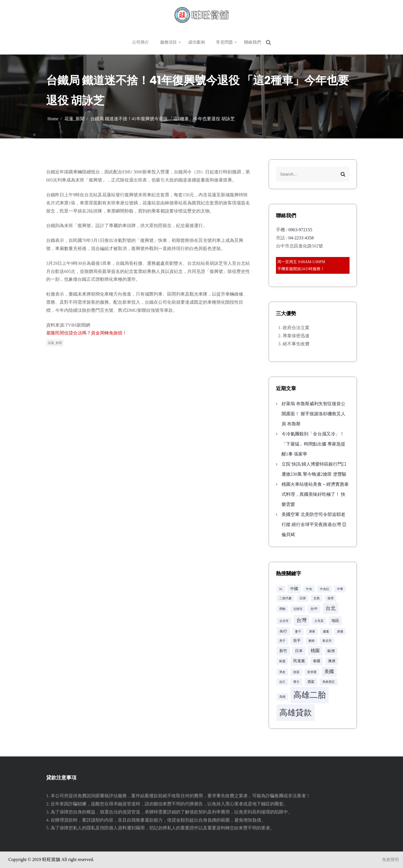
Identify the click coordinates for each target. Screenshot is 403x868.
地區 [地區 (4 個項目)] (335, 621)
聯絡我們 (252, 42)
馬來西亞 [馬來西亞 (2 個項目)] (329, 682)
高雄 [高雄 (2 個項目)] (282, 697)
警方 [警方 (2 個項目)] (296, 682)
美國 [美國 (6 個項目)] (329, 672)
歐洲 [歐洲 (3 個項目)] (331, 651)
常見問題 (224, 42)
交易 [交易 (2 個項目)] (317, 598)
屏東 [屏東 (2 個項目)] (312, 632)
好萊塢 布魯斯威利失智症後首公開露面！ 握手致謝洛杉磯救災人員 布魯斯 (313, 414)
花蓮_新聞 (55, 343)
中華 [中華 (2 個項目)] (340, 589)
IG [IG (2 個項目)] (281, 589)
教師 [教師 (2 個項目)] (311, 641)
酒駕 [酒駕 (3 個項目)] (311, 682)
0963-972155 (300, 230)
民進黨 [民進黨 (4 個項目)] (299, 661)
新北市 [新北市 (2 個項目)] (327, 641)
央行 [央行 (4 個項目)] (283, 631)
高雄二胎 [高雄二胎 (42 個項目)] (310, 695)
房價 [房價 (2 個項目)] (340, 632)
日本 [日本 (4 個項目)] (299, 651)
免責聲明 (390, 860)
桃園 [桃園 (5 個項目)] (315, 651)
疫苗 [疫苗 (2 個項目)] (296, 672)
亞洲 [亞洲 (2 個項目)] (303, 598)
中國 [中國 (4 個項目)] (294, 589)
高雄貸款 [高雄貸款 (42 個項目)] (296, 713)
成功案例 (196, 42)
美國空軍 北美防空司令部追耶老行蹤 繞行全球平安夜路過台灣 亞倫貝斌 (314, 524)
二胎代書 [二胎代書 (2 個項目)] (285, 598)
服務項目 (168, 42)
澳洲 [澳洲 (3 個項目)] (332, 661)
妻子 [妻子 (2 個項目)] (298, 632)
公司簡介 (140, 42)
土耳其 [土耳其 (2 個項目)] (319, 621)
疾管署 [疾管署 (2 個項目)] (312, 672)
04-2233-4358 (301, 238)
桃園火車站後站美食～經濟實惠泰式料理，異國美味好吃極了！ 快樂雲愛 (315, 494)
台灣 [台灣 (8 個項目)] (301, 620)
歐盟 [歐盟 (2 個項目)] (282, 661)
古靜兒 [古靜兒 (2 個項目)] (298, 609)
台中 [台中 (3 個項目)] (314, 609)
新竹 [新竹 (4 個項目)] (283, 651)
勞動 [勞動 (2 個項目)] (282, 609)
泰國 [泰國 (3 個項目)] (317, 661)
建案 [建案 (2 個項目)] (326, 632)
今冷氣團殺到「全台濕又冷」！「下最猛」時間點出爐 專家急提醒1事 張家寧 (313, 444)
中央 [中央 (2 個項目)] (309, 589)
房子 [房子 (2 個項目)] (282, 641)
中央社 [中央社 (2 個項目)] (324, 589)
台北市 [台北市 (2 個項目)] (284, 621)
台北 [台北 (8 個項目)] (331, 608)
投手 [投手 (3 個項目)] (297, 641)
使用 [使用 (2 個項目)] (331, 598)
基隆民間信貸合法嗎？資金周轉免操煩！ (86, 333)
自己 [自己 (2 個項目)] (282, 682)
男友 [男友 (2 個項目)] (282, 672)
